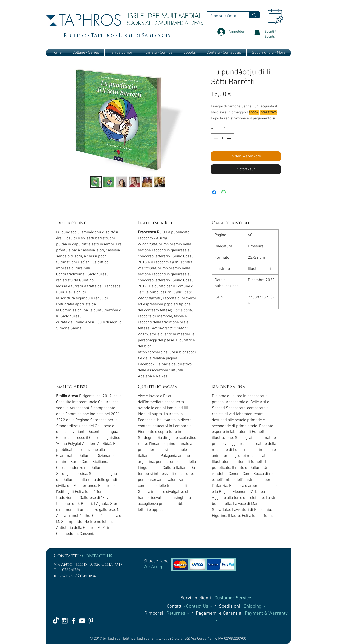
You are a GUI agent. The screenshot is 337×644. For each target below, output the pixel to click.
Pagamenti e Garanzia (219, 613)
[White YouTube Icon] (82, 621)
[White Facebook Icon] (73, 621)
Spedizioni (230, 606)
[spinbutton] (222, 138)
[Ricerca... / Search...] (224, 16)
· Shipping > (253, 606)
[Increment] (230, 138)
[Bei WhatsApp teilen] (224, 192)
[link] (257, 32)
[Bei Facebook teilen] (214, 192)
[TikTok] (56, 621)
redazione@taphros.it (77, 576)
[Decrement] (215, 138)
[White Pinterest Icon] (91, 621)
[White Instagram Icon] (65, 621)
